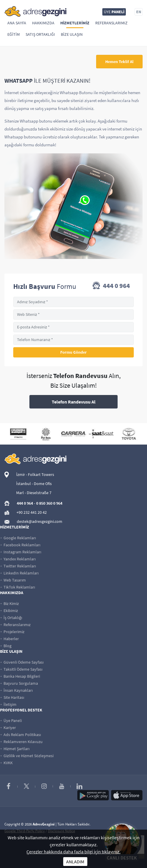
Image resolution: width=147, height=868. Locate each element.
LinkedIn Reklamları (19, 573)
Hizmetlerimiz (75, 23)
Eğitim (14, 34)
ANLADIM (75, 862)
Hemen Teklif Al (119, 62)
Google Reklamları (18, 538)
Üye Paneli (11, 720)
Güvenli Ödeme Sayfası (22, 662)
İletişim (8, 704)
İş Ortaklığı (11, 618)
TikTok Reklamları (17, 587)
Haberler (9, 639)
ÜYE (114, 12)
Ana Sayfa (17, 23)
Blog (6, 646)
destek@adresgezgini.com (40, 521)
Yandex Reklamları (18, 559)
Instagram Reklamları (21, 552)
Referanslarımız (111, 23)
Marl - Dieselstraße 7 (34, 493)
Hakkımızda (43, 23)
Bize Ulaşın (72, 34)
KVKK (6, 763)
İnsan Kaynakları (16, 690)
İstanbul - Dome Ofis (34, 484)
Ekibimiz (9, 611)
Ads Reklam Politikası (20, 735)
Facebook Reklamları (20, 545)
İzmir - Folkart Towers (35, 474)
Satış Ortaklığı (40, 34)
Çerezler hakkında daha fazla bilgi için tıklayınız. (73, 852)
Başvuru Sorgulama (19, 683)
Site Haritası (12, 697)
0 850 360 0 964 (49, 503)
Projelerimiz (12, 632)
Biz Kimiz (9, 603)
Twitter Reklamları (18, 566)
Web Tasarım (13, 580)
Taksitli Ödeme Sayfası (21, 669)
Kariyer (8, 728)
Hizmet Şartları (15, 749)
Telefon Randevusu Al (74, 402)
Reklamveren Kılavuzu (21, 742)
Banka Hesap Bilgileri (20, 676)
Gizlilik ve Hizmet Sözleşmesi (27, 756)
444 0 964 (111, 286)
